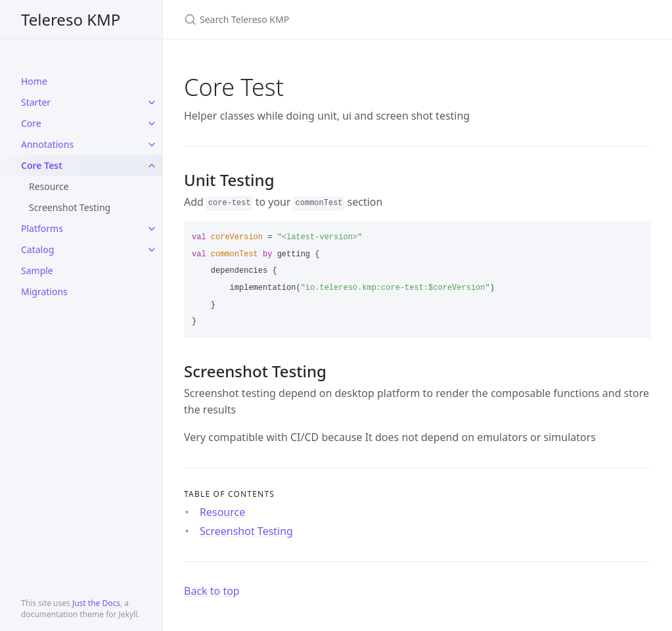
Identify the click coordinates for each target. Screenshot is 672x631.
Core (31, 123)
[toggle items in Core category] (152, 124)
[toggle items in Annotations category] (152, 145)
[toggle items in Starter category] (152, 103)
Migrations (44, 292)
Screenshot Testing (70, 207)
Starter (36, 102)
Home (34, 81)
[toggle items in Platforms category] (152, 229)
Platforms (42, 228)
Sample (37, 270)
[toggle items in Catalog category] (152, 250)
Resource (49, 186)
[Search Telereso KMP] (339, 19)
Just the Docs (96, 603)
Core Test (42, 165)
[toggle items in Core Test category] (152, 166)
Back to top (212, 591)
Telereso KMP (71, 19)
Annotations (47, 144)
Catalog (37, 249)
